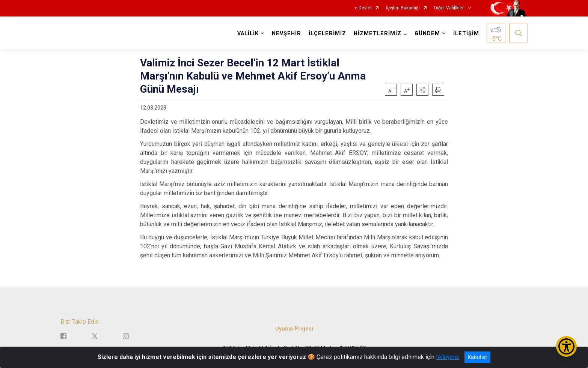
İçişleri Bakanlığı (403, 8)
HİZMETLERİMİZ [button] (378, 34)
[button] (422, 90)
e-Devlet (363, 8)
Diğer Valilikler (449, 8)
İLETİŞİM (466, 34)
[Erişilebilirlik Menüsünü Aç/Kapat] (566, 346)
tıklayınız (448, 357)
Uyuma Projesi (294, 329)
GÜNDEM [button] (427, 34)
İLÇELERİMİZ (327, 34)
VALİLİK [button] (248, 34)
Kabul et (477, 357)
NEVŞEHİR (286, 34)
